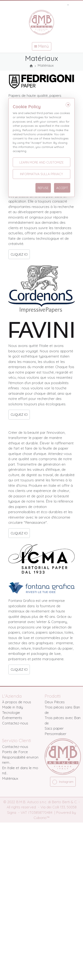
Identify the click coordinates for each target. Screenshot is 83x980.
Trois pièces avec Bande (63, 720)
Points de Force (15, 752)
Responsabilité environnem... (20, 760)
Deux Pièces (55, 702)
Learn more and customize (41, 162)
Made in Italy (13, 707)
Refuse (43, 188)
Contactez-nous (15, 723)
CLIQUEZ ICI (19, 254)
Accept (62, 188)
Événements (12, 718)
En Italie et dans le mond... (20, 770)
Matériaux (10, 778)
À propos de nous (17, 702)
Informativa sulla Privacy (41, 174)
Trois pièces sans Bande (62, 710)
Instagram (63, 782)
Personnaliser (55, 734)
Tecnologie (11, 713)
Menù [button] (42, 46)
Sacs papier (54, 728)
